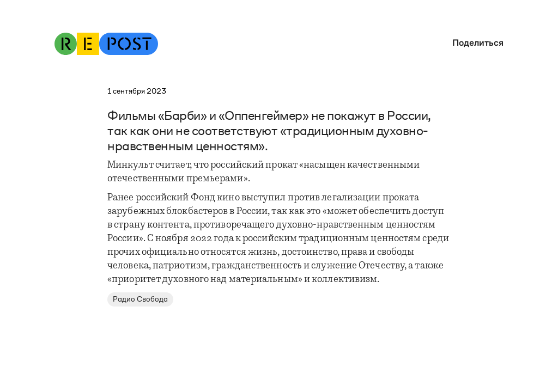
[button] (475, 43)
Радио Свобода (140, 299)
